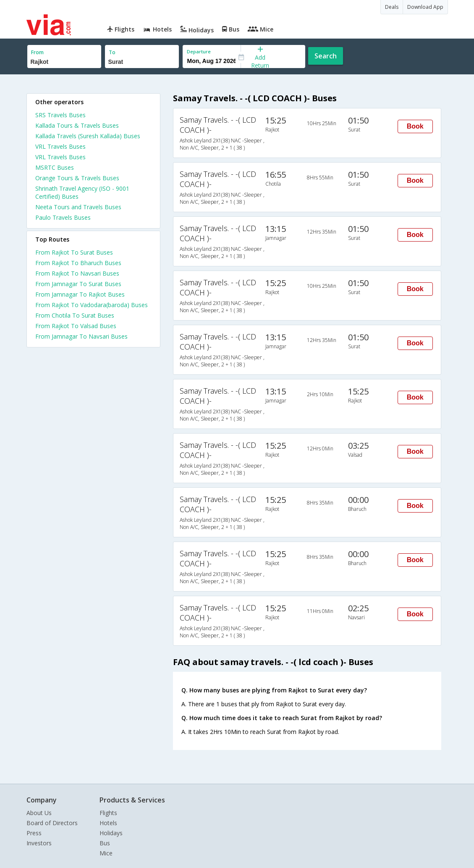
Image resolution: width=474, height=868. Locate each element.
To (112, 52)
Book (415, 126)
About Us (39, 813)
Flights (108, 813)
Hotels (108, 823)
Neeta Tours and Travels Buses (78, 207)
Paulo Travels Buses (63, 217)
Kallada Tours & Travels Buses (77, 125)
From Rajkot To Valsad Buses (76, 326)
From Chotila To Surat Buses (75, 315)
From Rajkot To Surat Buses (74, 252)
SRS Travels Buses (60, 115)
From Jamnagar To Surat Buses (78, 284)
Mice (106, 853)
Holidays (111, 833)
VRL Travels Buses (60, 146)
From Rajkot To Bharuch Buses (78, 263)
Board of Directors (52, 823)
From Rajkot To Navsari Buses (77, 273)
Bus (105, 843)
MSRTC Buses (55, 167)
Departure (199, 51)
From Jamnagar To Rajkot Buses (80, 294)
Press (34, 833)
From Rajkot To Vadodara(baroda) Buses (92, 305)
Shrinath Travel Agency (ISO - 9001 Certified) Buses (82, 192)
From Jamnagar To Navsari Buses (81, 336)
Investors (39, 843)
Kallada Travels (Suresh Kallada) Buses (88, 136)
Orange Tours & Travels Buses (77, 178)
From (37, 52)
